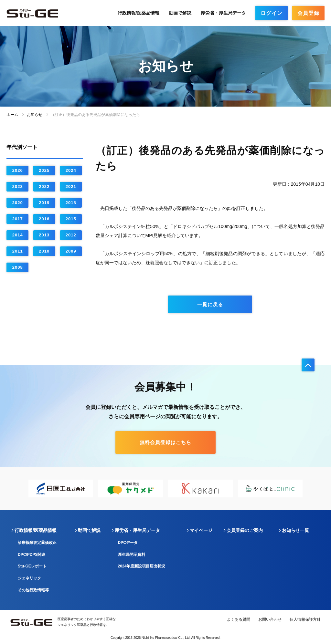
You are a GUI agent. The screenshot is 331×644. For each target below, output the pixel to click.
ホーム (12, 115)
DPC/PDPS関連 (32, 555)
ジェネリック (29, 578)
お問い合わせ (270, 619)
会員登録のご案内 (245, 530)
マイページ (201, 530)
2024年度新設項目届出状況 (142, 566)
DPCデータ (128, 543)
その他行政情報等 (33, 590)
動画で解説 (180, 13)
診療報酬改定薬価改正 (37, 543)
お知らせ (35, 115)
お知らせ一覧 (295, 530)
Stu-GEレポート (32, 566)
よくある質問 (239, 619)
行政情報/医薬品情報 (139, 13)
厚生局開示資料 (132, 555)
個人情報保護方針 (305, 619)
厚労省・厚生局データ (223, 13)
